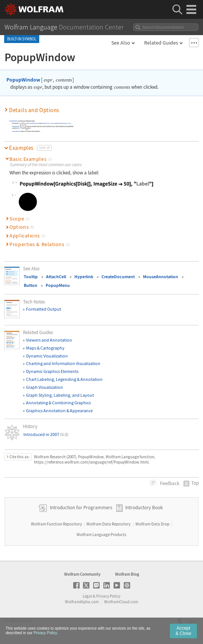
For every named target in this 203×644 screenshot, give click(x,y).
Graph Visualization (45, 387)
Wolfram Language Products (101, 535)
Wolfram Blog (127, 574)
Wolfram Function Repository (56, 524)
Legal (87, 596)
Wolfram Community (82, 574)
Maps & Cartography (45, 348)
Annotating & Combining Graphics (58, 403)
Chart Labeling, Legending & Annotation (64, 379)
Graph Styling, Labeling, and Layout (60, 395)
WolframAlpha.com (82, 602)
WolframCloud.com (121, 602)
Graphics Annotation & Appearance (59, 411)
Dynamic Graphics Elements (52, 371)
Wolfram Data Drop (152, 524)
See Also (121, 43)
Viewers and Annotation (49, 340)
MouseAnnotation (161, 277)
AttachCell (56, 277)
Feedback (169, 483)
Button (31, 285)
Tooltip (31, 277)
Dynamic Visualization (47, 356)
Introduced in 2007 (46, 434)
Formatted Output (44, 309)
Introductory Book (144, 508)
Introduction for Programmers (80, 508)
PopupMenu (58, 285)
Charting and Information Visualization (63, 363)
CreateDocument (118, 277)
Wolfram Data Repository (108, 524)
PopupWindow (23, 80)
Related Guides (161, 43)
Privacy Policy (108, 596)
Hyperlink (84, 277)
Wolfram (25, 621)
